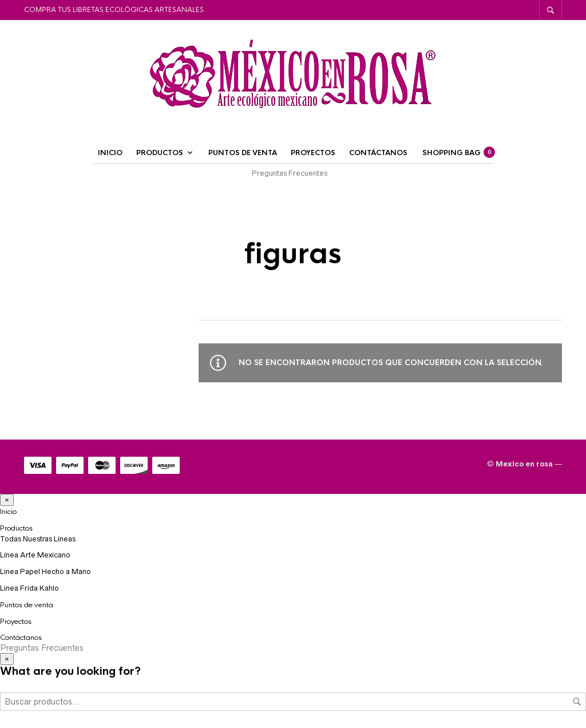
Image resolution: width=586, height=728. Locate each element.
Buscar (577, 702)
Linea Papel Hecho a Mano (45, 571)
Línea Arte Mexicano (35, 555)
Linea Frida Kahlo (29, 588)
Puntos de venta (243, 153)
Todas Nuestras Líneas (38, 539)
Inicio (110, 153)
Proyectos (313, 153)
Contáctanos (378, 153)
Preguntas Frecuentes (290, 173)
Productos (160, 153)
